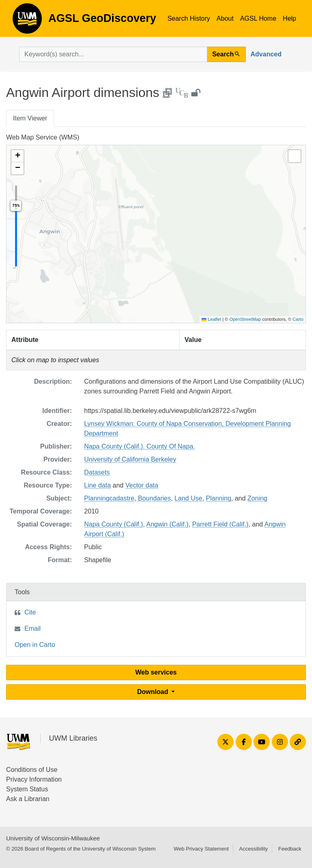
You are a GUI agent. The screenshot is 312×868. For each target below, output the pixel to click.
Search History (189, 18)
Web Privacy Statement (201, 849)
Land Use (188, 498)
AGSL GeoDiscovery (27, 21)
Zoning (257, 498)
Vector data (142, 485)
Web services (156, 672)
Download (154, 692)
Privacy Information (34, 779)
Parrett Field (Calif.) (220, 524)
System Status (27, 789)
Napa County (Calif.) (114, 524)
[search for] (113, 54)
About (225, 18)
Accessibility (253, 849)
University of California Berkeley (130, 459)
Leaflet (211, 319)
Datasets (97, 472)
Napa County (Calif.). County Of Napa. (140, 446)
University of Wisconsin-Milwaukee (53, 838)
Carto (298, 319)
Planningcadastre (109, 498)
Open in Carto (35, 645)
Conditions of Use (32, 770)
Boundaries (155, 498)
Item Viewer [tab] (30, 118)
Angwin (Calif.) (167, 524)
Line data (97, 485)
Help (289, 18)
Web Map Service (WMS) (43, 137)
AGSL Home (258, 18)
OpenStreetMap (245, 319)
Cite (30, 612)
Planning (219, 498)
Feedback (290, 849)
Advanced (266, 54)
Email (32, 628)
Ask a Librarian (28, 799)
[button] (17, 156)
